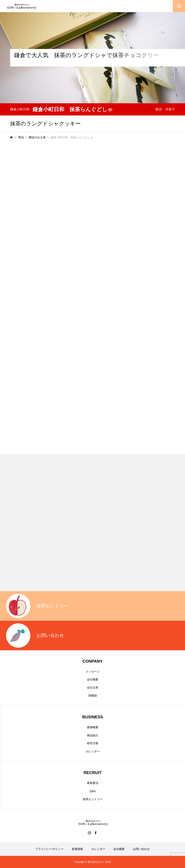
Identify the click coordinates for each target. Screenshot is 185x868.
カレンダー (93, 751)
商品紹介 (93, 735)
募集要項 (93, 783)
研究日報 (93, 743)
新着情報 (77, 849)
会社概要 (93, 679)
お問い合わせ (141, 849)
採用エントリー (93, 799)
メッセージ (93, 672)
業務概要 (93, 727)
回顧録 (93, 695)
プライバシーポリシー (49, 849)
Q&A (93, 791)
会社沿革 (93, 688)
